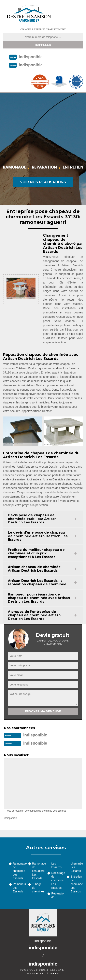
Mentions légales (43, 973)
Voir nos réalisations (43, 182)
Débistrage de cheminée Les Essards (58, 880)
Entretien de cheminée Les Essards (77, 884)
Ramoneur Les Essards (19, 888)
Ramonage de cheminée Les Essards (19, 871)
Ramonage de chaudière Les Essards (38, 871)
